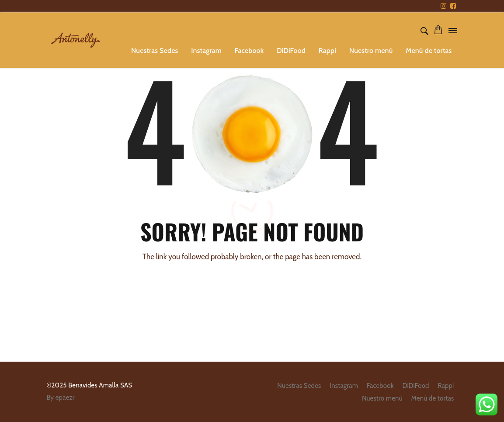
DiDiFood (291, 51)
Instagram (206, 51)
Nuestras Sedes (155, 51)
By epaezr (61, 398)
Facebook (249, 51)
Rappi (327, 51)
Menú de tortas (429, 51)
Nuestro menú (371, 51)
